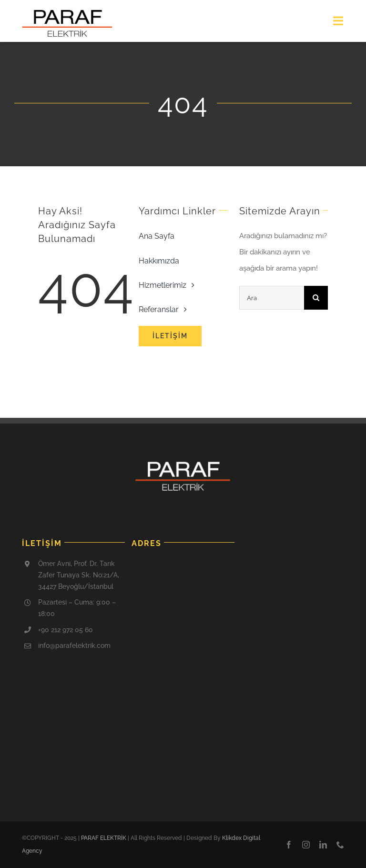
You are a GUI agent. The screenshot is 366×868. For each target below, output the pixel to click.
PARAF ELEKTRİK (104, 838)
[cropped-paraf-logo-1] (67, 13)
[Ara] (272, 298)
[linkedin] (323, 845)
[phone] (340, 845)
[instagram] (306, 845)
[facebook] (289, 845)
